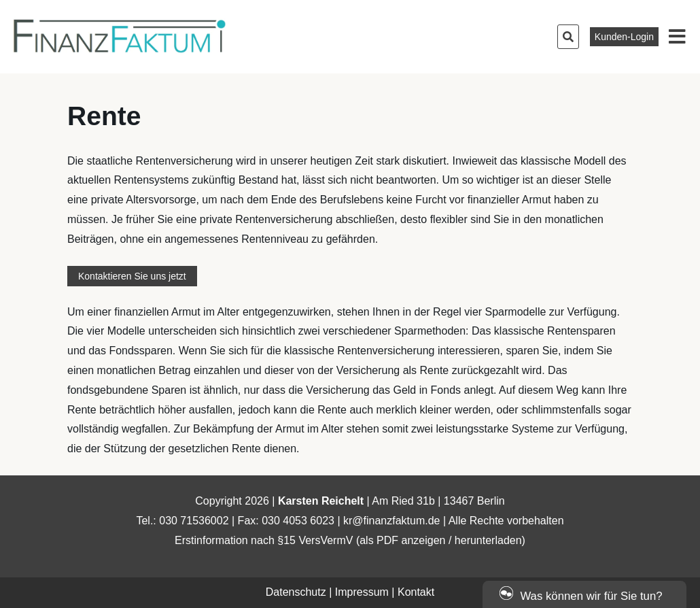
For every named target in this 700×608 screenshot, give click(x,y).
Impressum (362, 592)
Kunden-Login (624, 37)
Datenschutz (296, 592)
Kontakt (416, 592)
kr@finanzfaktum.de (392, 521)
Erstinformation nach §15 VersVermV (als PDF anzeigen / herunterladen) (350, 540)
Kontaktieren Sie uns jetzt (132, 276)
